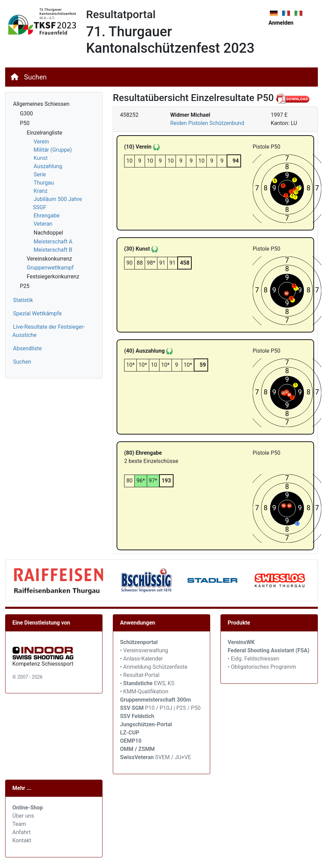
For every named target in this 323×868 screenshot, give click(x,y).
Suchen (35, 77)
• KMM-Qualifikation (144, 691)
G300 (26, 114)
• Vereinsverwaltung (144, 650)
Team (19, 824)
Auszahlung (48, 166)
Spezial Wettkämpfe (37, 313)
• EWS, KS (147, 683)
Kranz (41, 191)
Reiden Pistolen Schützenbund (207, 123)
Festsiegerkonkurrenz (53, 276)
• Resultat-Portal (140, 675)
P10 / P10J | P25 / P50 (160, 708)
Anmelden (281, 23)
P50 (25, 123)
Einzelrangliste (44, 133)
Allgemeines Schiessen (41, 104)
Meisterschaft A (53, 242)
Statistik (23, 300)
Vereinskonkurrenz (49, 259)
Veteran (43, 224)
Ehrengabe (47, 216)
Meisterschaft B (53, 250)
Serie (40, 174)
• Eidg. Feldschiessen (253, 659)
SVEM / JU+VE (173, 757)
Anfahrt (21, 832)
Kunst (41, 158)
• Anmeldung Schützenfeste (154, 667)
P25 (25, 286)
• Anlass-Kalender (141, 659)
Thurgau (44, 183)
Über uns (23, 816)
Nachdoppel (48, 233)
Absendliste (27, 348)
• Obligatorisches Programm (262, 667)
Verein (41, 142)
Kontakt (22, 840)
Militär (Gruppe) (53, 150)
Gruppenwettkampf (50, 268)
